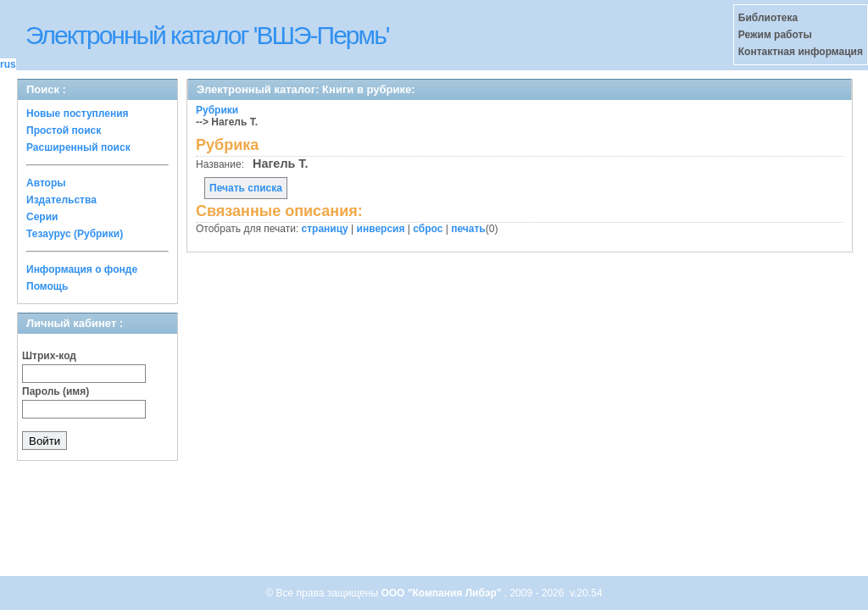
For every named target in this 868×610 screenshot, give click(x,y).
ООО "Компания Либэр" (442, 593)
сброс (428, 229)
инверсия (381, 229)
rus (8, 64)
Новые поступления (78, 114)
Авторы (46, 183)
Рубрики (217, 110)
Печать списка (246, 188)
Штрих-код (49, 356)
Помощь (47, 286)
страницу (325, 229)
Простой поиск (64, 130)
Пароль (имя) (56, 391)
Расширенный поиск (78, 147)
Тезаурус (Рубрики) (75, 234)
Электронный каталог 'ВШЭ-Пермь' (207, 35)
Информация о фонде (82, 269)
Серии (42, 217)
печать (468, 229)
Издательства (61, 200)
